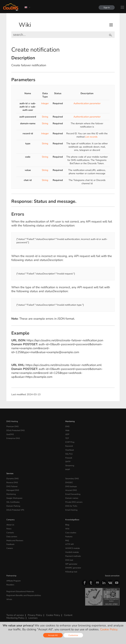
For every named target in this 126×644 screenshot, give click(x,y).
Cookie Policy (53, 615)
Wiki (25, 25)
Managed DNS (13, 490)
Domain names (72, 498)
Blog (67, 525)
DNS (67, 426)
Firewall (69, 458)
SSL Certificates (13, 502)
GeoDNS (10, 434)
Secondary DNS (72, 479)
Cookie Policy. (109, 629)
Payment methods (73, 556)
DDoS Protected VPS (15, 510)
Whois (9, 599)
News (9, 529)
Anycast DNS (71, 490)
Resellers (10, 585)
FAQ (67, 540)
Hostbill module (72, 552)
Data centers (12, 537)
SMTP (68, 462)
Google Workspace (14, 498)
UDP (67, 434)
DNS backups (71, 486)
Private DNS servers (74, 502)
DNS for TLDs (71, 506)
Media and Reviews (15, 540)
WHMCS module (73, 548)
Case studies (71, 533)
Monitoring (70, 421)
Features (69, 537)
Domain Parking (13, 506)
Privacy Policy (35, 615)
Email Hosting (71, 510)
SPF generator (71, 564)
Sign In (107, 7)
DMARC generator (73, 568)
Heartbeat (70, 450)
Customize (73, 635)
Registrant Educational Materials (20, 591)
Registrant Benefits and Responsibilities (24, 595)
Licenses (33, 618)
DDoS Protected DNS (16, 430)
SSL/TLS (69, 454)
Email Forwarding (73, 494)
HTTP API (69, 544)
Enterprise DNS (13, 438)
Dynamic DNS (12, 479)
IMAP (68, 469)
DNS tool (69, 560)
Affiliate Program (14, 581)
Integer (45, 103)
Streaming (70, 466)
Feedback (10, 544)
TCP (67, 438)
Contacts (10, 533)
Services (10, 473)
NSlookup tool (71, 572)
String (45, 117)
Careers (10, 548)
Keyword (69, 446)
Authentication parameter (87, 103)
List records (91, 137)
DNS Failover (12, 486)
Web (67, 430)
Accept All (53, 635)
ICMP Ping (70, 442)
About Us (10, 525)
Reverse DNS (12, 482)
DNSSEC (69, 482)
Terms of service (15, 615)
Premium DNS (12, 426)
